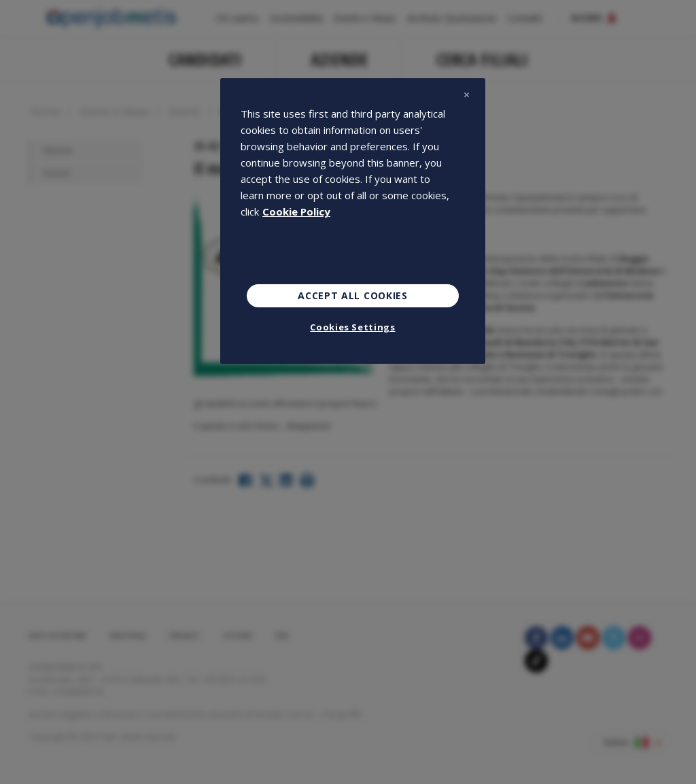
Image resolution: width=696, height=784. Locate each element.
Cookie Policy (296, 211)
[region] (353, 221)
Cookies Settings (352, 327)
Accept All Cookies (353, 295)
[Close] (466, 95)
